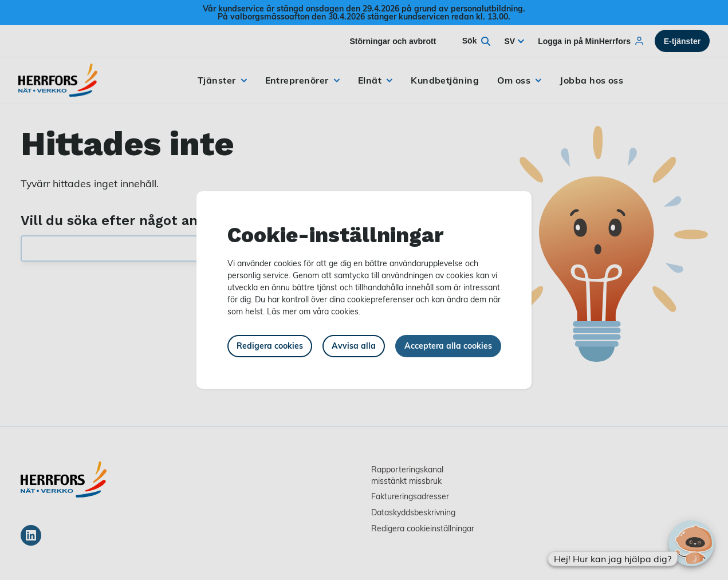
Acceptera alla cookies (448, 346)
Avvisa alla (354, 346)
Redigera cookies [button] (270, 346)
